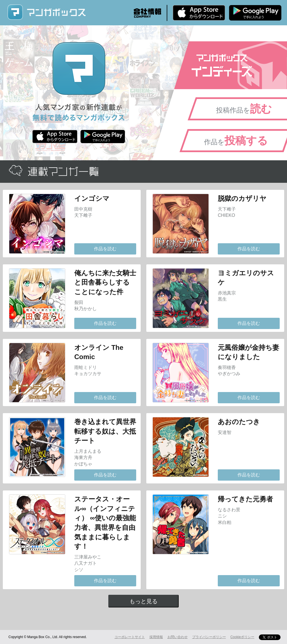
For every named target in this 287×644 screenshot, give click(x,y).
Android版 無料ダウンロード (255, 13)
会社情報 (147, 13)
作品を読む (105, 249)
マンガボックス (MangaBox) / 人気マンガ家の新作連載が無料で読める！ (46, 12)
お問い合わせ (178, 637)
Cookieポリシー (242, 637)
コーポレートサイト (130, 637)
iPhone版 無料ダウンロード (199, 13)
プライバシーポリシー (209, 637)
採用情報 (156, 637)
